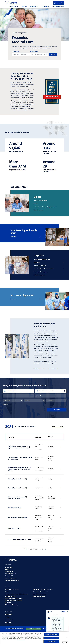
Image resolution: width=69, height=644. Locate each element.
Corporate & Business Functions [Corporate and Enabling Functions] (13, 601)
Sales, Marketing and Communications (49, 269)
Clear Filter (5, 404)
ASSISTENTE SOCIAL (14, 529)
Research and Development (49, 272)
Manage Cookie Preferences (34, 629)
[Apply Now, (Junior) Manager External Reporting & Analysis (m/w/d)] (60, 459)
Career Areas (14, 6)
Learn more (26, 299)
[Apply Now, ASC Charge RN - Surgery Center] (60, 518)
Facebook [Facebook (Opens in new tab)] (9, 620)
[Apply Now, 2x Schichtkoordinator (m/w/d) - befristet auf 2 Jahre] (60, 498)
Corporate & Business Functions (49, 259)
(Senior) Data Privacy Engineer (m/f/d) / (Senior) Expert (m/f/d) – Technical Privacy (20, 469)
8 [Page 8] (38, 549)
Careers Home (9, 567)
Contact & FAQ (45, 6)
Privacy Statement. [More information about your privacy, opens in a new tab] (21, 640)
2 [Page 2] (30, 549)
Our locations (53, 369)
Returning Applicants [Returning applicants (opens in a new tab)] (58, 6)
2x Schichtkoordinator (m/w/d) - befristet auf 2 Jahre (18, 498)
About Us (24, 6)
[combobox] (38, 54)
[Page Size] (24, 549)
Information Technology (49, 266)
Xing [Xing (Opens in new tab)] (7, 617)
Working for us (34, 6)
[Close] (67, 638)
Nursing (49, 204)
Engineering (49, 262)
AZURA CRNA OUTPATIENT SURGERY (19, 540)
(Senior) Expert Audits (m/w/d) (17, 479)
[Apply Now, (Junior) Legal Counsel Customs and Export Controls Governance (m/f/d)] (60, 448)
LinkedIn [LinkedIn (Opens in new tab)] (9, 614)
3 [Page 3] (32, 549)
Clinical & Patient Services (49, 201)
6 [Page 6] (35, 549)
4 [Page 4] (33, 549)
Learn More (26, 237)
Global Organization (10, 574)
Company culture (39, 369)
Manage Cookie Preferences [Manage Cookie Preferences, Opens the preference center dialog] (51, 635)
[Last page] (45, 549)
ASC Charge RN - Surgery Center (18, 517)
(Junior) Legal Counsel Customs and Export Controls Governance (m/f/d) (19, 447)
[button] (46, 54)
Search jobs (57, 410)
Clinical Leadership (49, 210)
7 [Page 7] (37, 549)
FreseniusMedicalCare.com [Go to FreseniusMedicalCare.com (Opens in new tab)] (12, 580)
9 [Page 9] (39, 549)
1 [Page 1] (29, 549)
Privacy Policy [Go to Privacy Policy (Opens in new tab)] (46, 629)
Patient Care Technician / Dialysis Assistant (49, 207)
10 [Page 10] (41, 549)
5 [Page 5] (34, 549)
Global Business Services (49, 275)
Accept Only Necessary (51, 638)
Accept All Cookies (51, 641)
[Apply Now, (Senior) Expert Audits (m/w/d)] (60, 480)
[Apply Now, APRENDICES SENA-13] (60, 508)
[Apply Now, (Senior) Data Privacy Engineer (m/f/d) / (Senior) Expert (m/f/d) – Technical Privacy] (60, 470)
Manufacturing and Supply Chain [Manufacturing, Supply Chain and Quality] (14, 598)
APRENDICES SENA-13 (15, 508)
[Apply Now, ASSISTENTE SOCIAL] (60, 529)
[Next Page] (43, 549)
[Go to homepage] (12, 3)
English (64, 643)
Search (53, 54)
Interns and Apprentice (39, 596)
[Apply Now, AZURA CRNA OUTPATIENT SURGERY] (60, 541)
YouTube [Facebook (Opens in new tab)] (8, 623)
